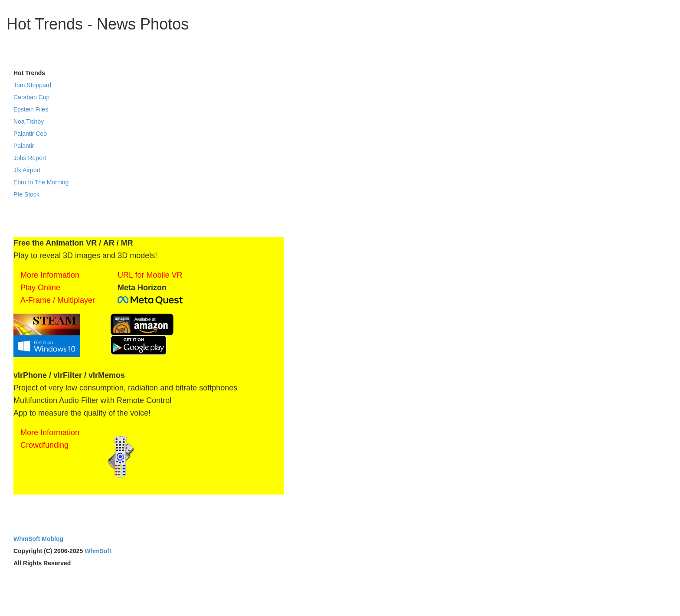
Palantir (24, 146)
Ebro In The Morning (41, 182)
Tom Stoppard (32, 85)
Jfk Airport (27, 170)
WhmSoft (98, 551)
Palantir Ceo (30, 134)
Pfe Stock (26, 194)
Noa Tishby (29, 121)
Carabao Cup (31, 97)
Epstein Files (31, 109)
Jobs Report (30, 158)
